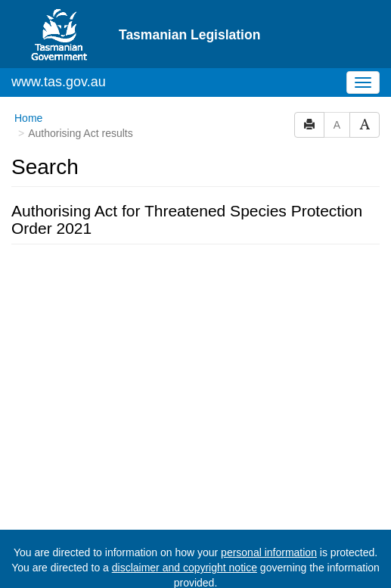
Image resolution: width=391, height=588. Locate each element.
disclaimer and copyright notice (185, 568)
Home (28, 118)
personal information (269, 552)
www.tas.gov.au (59, 82)
